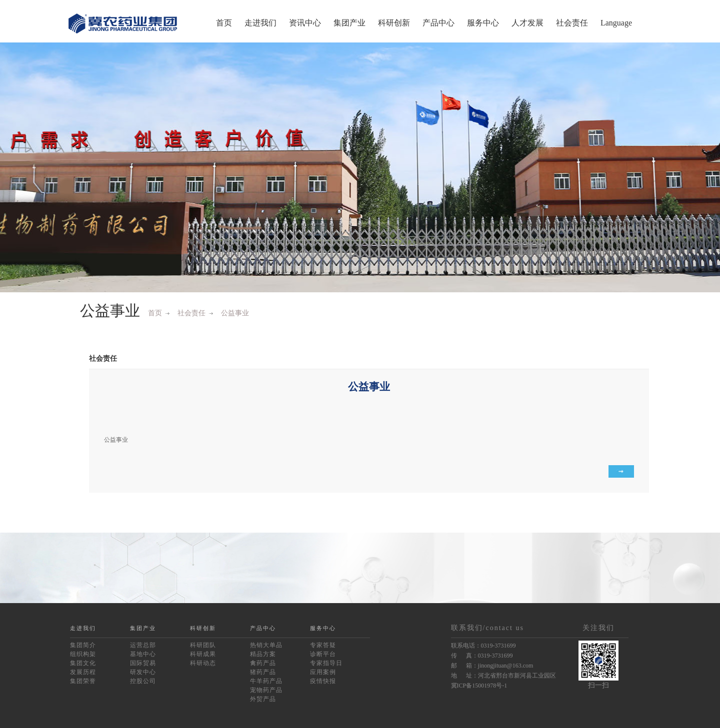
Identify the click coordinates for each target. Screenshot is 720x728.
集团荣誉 (83, 681)
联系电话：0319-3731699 (483, 646)
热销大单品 (266, 645)
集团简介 (83, 645)
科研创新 (394, 23)
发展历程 (83, 672)
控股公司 (143, 681)
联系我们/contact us (487, 628)
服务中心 (483, 23)
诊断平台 (323, 654)
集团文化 (83, 663)
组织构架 (83, 654)
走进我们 (260, 23)
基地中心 (143, 654)
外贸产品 (263, 699)
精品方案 (263, 654)
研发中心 (143, 672)
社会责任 (572, 23)
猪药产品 (263, 672)
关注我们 (598, 628)
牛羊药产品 (266, 681)
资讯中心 (305, 23)
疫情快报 (323, 681)
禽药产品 (263, 663)
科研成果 (203, 654)
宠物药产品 (266, 690)
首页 (224, 23)
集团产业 (349, 23)
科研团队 (203, 645)
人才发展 (527, 23)
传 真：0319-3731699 (482, 656)
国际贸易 (143, 663)
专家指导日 (326, 663)
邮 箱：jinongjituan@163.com (492, 666)
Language (616, 23)
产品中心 (438, 23)
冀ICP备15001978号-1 (479, 686)
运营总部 (143, 645)
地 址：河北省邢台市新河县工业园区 (503, 676)
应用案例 (323, 672)
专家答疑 (323, 645)
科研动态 (203, 663)
